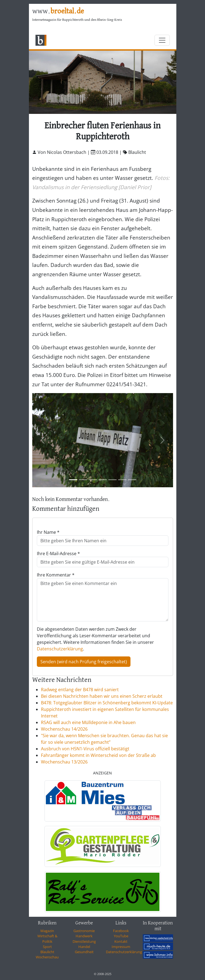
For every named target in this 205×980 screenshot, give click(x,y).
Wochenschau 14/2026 (64, 729)
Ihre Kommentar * (56, 575)
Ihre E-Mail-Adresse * (58, 554)
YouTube (121, 936)
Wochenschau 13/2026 (64, 762)
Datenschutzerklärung (60, 649)
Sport (47, 947)
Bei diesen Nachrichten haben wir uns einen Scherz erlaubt (102, 696)
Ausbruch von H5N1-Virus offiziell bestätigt (85, 749)
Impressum (121, 947)
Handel (84, 947)
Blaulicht (47, 952)
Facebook (121, 931)
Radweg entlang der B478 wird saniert (80, 690)
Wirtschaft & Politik (47, 939)
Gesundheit (84, 952)
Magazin (47, 931)
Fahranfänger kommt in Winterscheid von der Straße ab (98, 755)
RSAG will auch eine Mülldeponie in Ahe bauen (88, 722)
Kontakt (121, 941)
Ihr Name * (48, 532)
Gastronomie (84, 931)
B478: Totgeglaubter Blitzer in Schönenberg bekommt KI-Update (107, 703)
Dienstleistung (84, 941)
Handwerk (84, 936)
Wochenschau (47, 957)
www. (58, 11)
